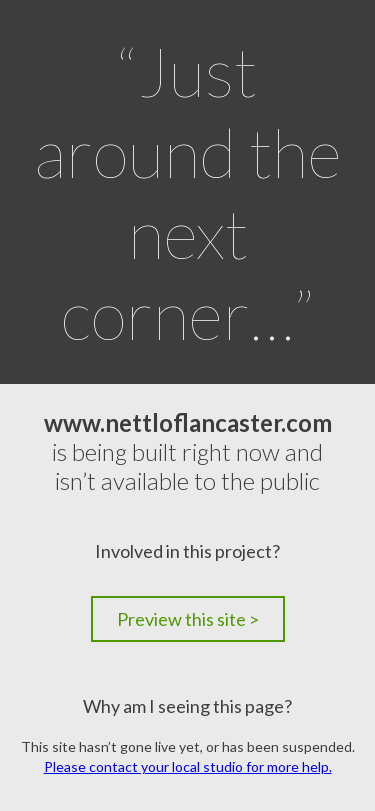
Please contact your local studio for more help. (188, 766)
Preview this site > (188, 619)
